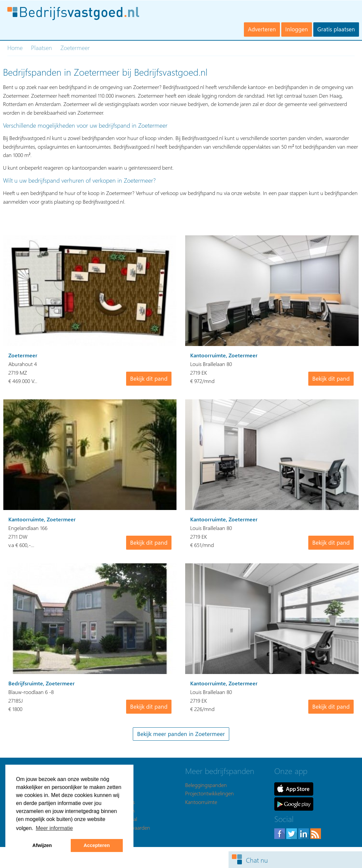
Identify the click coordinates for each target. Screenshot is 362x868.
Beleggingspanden (206, 785)
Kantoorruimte (201, 802)
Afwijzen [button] (42, 845)
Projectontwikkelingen (210, 793)
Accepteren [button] (97, 845)
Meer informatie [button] (54, 828)
